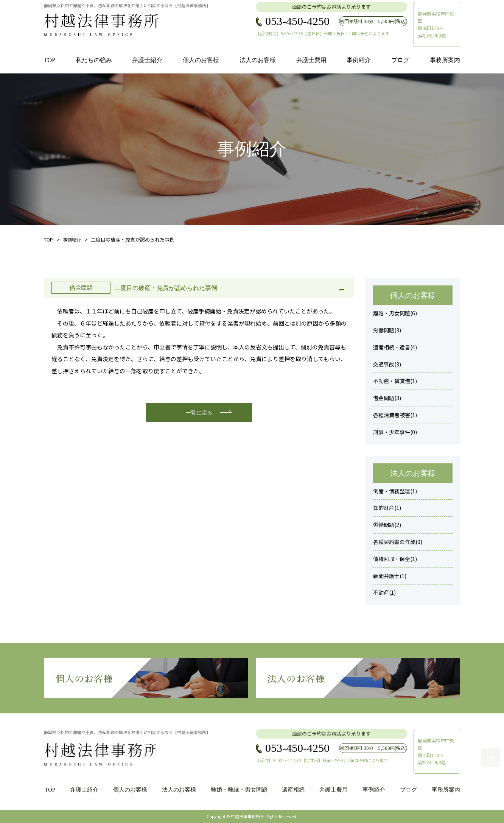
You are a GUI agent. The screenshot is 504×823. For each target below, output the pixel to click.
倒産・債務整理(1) (395, 491)
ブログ (408, 790)
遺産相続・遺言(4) (395, 347)
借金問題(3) (387, 398)
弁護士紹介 (83, 790)
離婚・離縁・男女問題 (238, 790)
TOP (48, 239)
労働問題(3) (387, 330)
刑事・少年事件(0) (395, 432)
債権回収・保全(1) (395, 559)
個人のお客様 (129, 790)
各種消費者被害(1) (395, 415)
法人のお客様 (178, 790)
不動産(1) (384, 592)
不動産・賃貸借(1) (395, 381)
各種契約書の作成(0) (398, 542)
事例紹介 (72, 239)
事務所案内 (446, 790)
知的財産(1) (387, 508)
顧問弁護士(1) (390, 576)
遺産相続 (293, 790)
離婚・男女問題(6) (395, 313)
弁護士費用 (334, 790)
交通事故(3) (387, 364)
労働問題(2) (387, 525)
